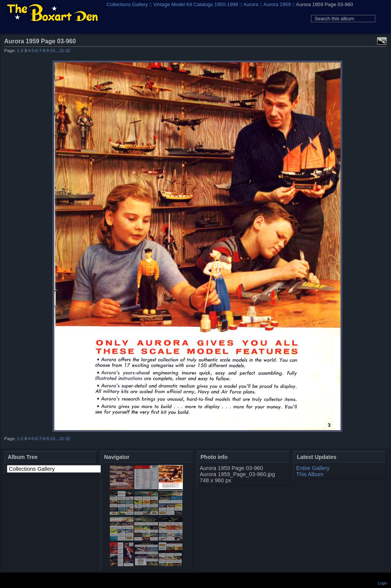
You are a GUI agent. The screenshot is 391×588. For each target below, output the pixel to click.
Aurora (251, 4)
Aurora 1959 (277, 4)
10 (53, 51)
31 (62, 51)
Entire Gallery (313, 468)
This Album (310, 474)
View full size (382, 41)
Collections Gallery (127, 4)
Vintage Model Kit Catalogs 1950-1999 (196, 4)
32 (68, 51)
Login (383, 583)
